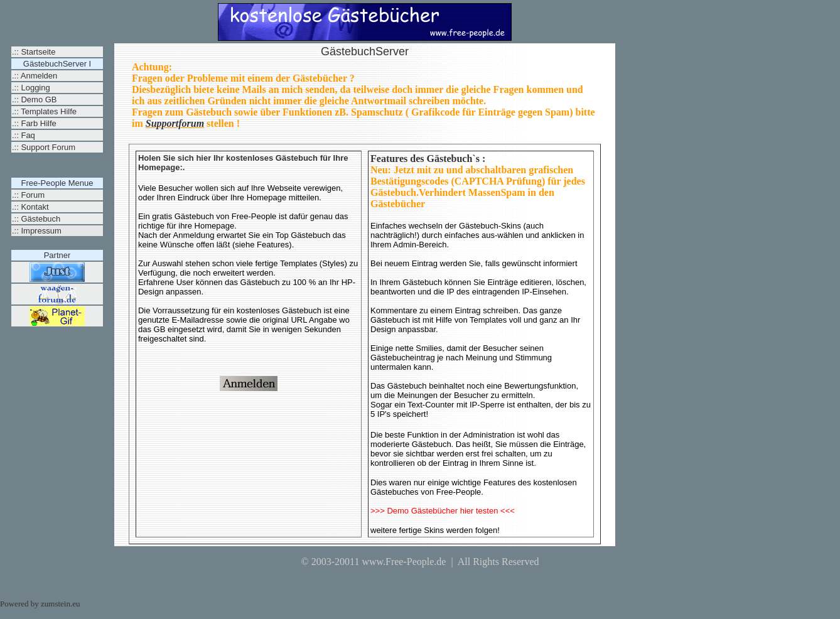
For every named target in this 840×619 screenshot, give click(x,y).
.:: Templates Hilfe (44, 111)
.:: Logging (31, 88)
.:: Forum (28, 195)
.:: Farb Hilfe (34, 123)
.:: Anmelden (35, 76)
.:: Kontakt (30, 207)
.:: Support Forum (44, 147)
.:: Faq (24, 135)
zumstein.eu (60, 604)
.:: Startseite (34, 52)
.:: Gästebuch (36, 219)
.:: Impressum (37, 231)
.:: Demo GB (35, 100)
